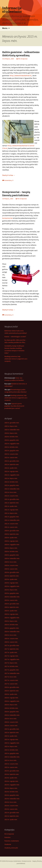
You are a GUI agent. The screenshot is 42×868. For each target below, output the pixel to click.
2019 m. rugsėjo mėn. (11, 583)
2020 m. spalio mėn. (11, 538)
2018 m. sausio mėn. (11, 642)
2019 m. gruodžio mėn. (12, 572)
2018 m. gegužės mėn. (12, 628)
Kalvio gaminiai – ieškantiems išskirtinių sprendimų (21, 54)
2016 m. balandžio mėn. (12, 715)
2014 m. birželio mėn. (11, 792)
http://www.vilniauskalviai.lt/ (21, 75)
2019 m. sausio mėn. (11, 600)
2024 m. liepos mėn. (11, 433)
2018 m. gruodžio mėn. (12, 604)
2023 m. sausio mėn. (11, 457)
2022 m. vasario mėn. (11, 496)
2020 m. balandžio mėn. (12, 558)
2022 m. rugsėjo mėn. (11, 471)
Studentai (8, 844)
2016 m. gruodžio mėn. (12, 687)
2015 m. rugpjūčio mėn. (12, 743)
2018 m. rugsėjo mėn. (11, 614)
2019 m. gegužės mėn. (12, 593)
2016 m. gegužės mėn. (12, 712)
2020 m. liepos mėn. (11, 548)
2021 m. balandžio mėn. (12, 520)
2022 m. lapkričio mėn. (12, 464)
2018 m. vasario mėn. (11, 638)
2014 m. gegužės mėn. (12, 795)
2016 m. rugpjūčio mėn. (12, 701)
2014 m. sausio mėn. (11, 809)
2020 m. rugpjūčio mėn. (12, 544)
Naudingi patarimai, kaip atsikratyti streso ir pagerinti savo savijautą (16, 359)
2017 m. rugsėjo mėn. (11, 656)
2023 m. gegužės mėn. (12, 451)
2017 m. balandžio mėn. (12, 673)
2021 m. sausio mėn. (11, 527)
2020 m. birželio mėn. (11, 551)
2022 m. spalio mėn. (11, 468)
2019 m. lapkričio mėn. (12, 576)
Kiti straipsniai (23, 59)
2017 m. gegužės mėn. (12, 670)
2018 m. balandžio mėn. (12, 632)
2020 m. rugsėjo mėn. (11, 541)
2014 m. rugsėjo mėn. (11, 781)
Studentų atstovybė (11, 848)
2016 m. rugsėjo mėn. (11, 698)
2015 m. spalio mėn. (11, 736)
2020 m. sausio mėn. (11, 569)
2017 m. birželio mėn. (11, 666)
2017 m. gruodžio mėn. (12, 645)
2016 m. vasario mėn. (11, 722)
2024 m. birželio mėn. (11, 437)
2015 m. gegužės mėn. (12, 753)
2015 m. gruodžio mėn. (12, 729)
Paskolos (8, 837)
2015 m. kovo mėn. (11, 760)
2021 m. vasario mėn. (11, 524)
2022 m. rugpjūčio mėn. (12, 475)
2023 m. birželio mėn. (11, 447)
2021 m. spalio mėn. (11, 506)
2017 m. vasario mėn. (11, 680)
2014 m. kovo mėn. (11, 802)
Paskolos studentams (12, 841)
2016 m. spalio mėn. (11, 694)
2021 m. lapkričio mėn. (12, 503)
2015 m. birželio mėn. (11, 750)
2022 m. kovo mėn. (11, 492)
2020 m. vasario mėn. (11, 565)
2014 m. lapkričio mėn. (12, 774)
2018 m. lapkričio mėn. (12, 607)
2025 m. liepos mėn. (11, 426)
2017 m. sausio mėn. (11, 684)
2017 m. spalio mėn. (11, 652)
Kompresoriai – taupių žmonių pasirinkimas (16, 194)
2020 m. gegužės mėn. (12, 555)
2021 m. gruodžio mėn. (12, 499)
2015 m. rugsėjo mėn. (11, 739)
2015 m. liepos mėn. (11, 746)
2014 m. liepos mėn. (11, 788)
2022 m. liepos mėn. (11, 478)
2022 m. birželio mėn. (11, 482)
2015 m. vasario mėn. (11, 764)
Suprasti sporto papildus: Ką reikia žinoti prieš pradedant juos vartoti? (14, 406)
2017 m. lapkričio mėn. (12, 649)
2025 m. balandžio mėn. (12, 430)
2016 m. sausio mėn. (11, 726)
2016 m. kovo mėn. (11, 719)
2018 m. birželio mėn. (11, 625)
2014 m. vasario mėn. (11, 806)
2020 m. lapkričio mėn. (12, 534)
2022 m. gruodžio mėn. (12, 461)
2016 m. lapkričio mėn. (12, 691)
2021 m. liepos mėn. (11, 513)
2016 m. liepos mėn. (11, 705)
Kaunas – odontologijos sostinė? (15, 337)
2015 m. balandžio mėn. (12, 757)
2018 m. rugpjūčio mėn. (12, 618)
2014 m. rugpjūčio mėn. (12, 785)
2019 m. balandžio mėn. (12, 597)
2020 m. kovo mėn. (11, 562)
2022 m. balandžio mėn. (12, 489)
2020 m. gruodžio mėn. (12, 531)
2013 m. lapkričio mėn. (12, 816)
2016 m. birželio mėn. (11, 708)
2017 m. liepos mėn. (11, 663)
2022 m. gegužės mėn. (12, 485)
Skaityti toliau (9, 175)
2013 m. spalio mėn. (11, 819)
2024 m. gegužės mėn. (12, 440)
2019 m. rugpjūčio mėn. (12, 586)
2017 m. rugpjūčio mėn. (12, 659)
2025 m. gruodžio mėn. (12, 423)
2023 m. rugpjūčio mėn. (12, 444)
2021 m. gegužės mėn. (12, 517)
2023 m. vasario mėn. (11, 454)
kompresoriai (7, 218)
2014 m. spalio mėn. (11, 778)
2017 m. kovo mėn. (11, 677)
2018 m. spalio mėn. (11, 611)
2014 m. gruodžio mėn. (12, 771)
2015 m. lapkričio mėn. (12, 732)
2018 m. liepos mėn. (11, 621)
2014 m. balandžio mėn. (12, 799)
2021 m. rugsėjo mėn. (11, 510)
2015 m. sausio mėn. (11, 767)
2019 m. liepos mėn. (11, 590)
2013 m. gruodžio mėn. (12, 813)
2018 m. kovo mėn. (11, 635)
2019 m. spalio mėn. (11, 579)
